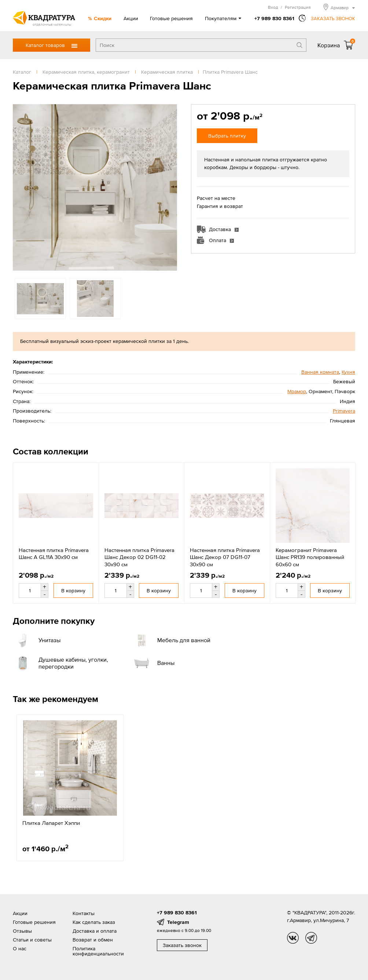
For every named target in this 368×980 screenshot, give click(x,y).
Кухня (348, 372)
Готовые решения (171, 18)
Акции (131, 18)
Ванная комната (320, 372)
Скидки (103, 18)
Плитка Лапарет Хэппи (51, 823)
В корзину (73, 590)
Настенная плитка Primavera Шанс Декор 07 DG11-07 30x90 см (225, 557)
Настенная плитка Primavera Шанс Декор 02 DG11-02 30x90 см (139, 557)
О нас (20, 948)
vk (293, 938)
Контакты (84, 913)
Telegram (178, 922)
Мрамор (297, 391)
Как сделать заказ (94, 922)
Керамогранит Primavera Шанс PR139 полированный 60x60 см (310, 557)
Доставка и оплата (95, 931)
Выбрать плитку (227, 136)
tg (311, 938)
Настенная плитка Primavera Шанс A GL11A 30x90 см (54, 554)
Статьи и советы (32, 940)
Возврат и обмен (93, 940)
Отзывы (22, 931)
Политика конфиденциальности (98, 951)
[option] (95, 188)
